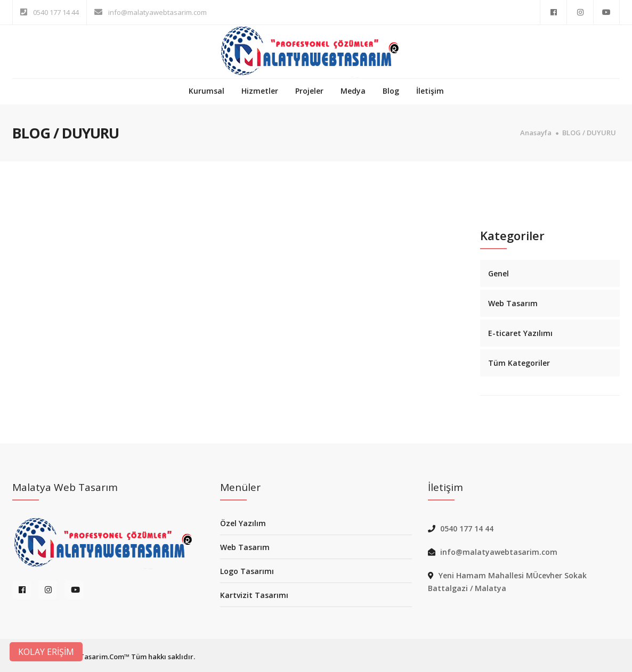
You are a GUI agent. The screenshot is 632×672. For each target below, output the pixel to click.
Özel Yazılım (243, 523)
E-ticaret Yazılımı (520, 333)
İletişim (430, 91)
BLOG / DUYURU (589, 133)
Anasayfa (536, 133)
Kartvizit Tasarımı (254, 595)
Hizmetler (260, 91)
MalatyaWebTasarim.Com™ (83, 657)
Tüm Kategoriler (519, 363)
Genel (499, 273)
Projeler (309, 91)
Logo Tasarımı (247, 571)
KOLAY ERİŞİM (46, 652)
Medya (353, 91)
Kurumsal (206, 91)
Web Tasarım (513, 303)
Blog (391, 91)
